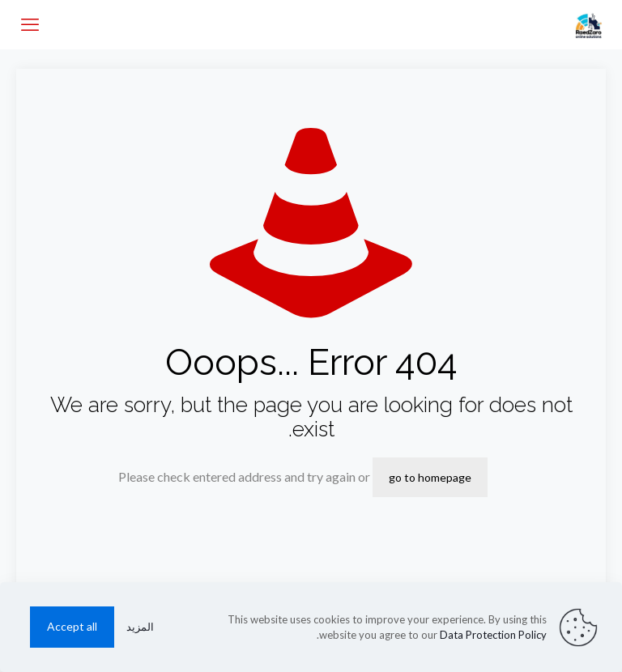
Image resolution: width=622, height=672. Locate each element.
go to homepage (430, 477)
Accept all (72, 626)
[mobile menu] (30, 24)
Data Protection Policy (493, 635)
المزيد (140, 627)
